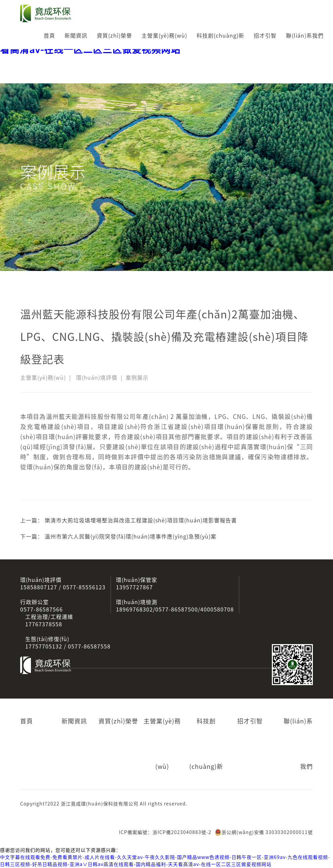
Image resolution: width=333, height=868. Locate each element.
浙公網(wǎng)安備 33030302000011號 (264, 832)
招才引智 (265, 36)
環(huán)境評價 (97, 380)
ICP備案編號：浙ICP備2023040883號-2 (165, 832)
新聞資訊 (76, 36)
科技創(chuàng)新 (220, 36)
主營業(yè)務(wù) (164, 36)
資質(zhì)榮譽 (114, 36)
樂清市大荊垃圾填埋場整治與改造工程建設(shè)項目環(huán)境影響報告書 (141, 520)
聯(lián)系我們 (305, 36)
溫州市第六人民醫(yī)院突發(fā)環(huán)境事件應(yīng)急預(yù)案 (131, 537)
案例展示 (137, 380)
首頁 (49, 36)
